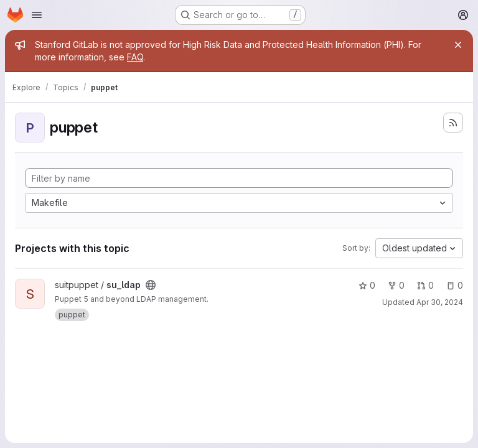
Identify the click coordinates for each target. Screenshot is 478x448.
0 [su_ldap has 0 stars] (367, 285)
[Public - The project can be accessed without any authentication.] (151, 285)
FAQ (135, 57)
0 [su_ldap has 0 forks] (396, 285)
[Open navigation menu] (37, 15)
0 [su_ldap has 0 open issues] (455, 285)
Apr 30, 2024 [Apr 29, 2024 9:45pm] (440, 302)
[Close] (458, 45)
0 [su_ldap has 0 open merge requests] (425, 285)
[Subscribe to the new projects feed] (453, 123)
